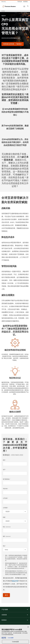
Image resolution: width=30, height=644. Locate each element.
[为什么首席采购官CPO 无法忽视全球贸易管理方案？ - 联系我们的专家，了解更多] (13, 44)
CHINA (3, 11)
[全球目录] (4, 2)
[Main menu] (24, 6)
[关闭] (28, 627)
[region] (15, 634)
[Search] (28, 6)
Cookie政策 (11, 638)
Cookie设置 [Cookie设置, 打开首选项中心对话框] (15, 642)
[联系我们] (26, 2)
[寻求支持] (20, 2)
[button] (15, 610)
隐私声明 (15, 581)
